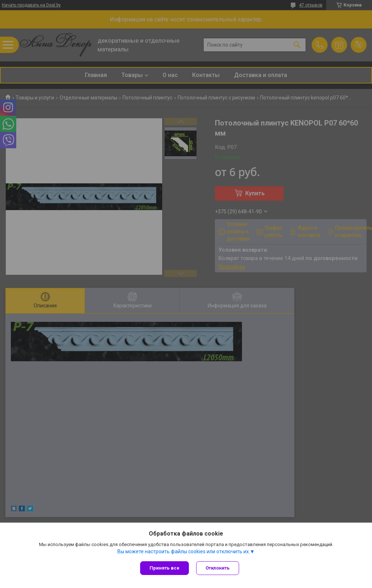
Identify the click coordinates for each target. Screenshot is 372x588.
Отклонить (218, 568)
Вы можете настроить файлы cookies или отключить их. (184, 551)
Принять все (165, 568)
